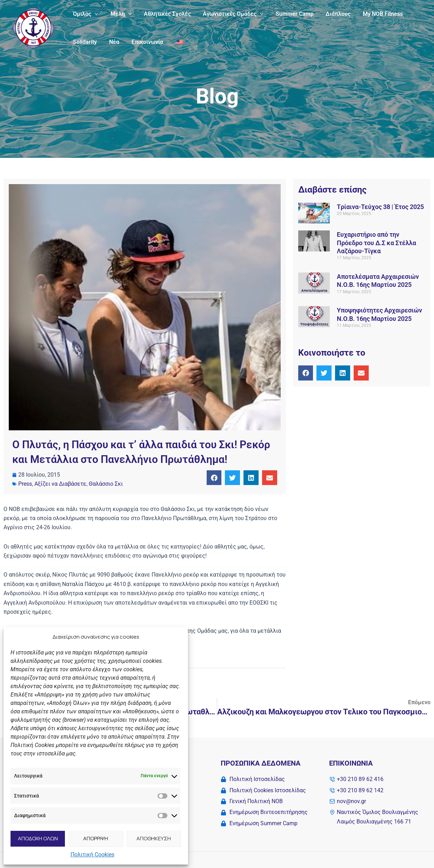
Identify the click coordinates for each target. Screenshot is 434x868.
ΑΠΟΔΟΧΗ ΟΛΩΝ (38, 838)
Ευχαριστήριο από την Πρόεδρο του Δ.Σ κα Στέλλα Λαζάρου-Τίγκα (376, 243)
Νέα (113, 42)
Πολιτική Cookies (92, 854)
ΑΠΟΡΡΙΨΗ (96, 838)
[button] (214, 478)
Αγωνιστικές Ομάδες (230, 14)
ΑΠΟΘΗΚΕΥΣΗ (154, 838)
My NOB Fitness (377, 14)
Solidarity (85, 42)
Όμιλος (85, 14)
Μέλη (120, 14)
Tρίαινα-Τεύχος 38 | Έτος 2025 (380, 207)
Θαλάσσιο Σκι (106, 484)
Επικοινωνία (145, 42)
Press (25, 484)
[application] (94, 14)
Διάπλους (333, 14)
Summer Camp (291, 14)
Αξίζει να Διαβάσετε (60, 484)
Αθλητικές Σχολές (165, 14)
